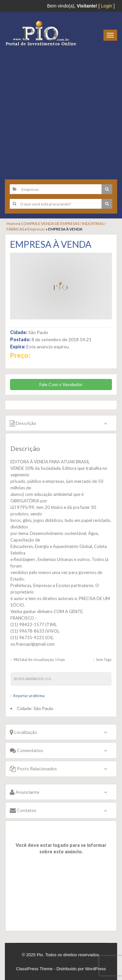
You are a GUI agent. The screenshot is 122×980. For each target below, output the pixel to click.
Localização (23, 732)
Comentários (27, 750)
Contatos (23, 810)
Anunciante (25, 792)
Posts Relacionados (33, 769)
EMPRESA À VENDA (51, 244)
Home (12, 224)
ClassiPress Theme (34, 969)
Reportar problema (29, 696)
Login (106, 6)
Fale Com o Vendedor (61, 384)
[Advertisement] (61, 110)
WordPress (96, 969)
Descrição (23, 423)
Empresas (36, 229)
